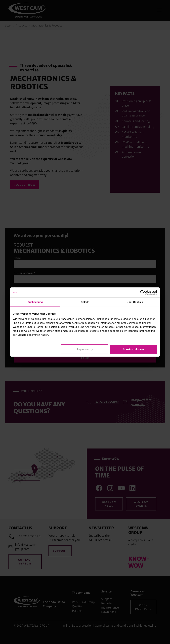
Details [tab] (85, 302)
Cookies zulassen (133, 349)
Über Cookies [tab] (135, 302)
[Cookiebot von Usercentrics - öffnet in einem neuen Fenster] (143, 292)
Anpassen (85, 349)
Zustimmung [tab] (35, 302)
